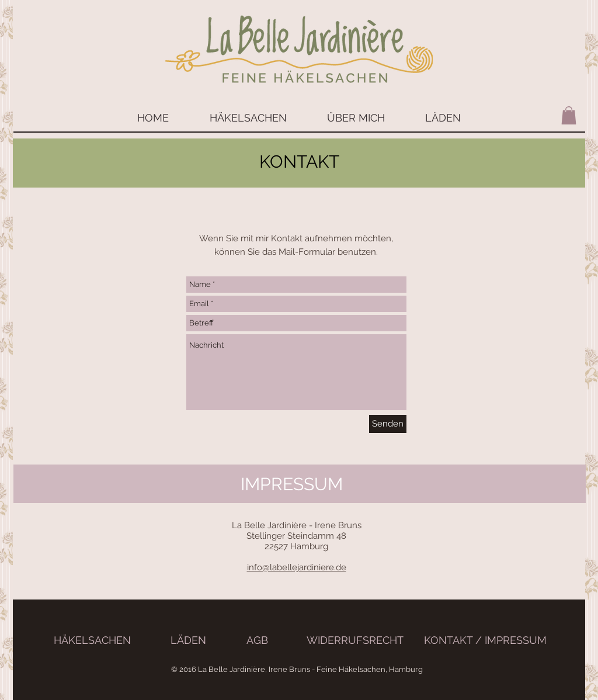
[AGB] (257, 640)
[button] (569, 115)
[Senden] (388, 424)
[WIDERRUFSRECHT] (355, 640)
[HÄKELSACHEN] (92, 640)
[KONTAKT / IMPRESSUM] (485, 640)
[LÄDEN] (188, 640)
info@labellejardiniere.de (297, 567)
